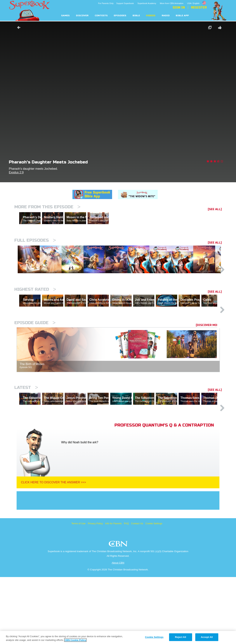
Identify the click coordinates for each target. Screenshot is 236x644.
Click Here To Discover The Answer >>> (54, 549)
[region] (118, 637)
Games (65, 16)
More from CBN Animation (172, 3)
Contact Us (137, 590)
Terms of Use (78, 590)
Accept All (207, 637)
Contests (101, 16)
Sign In (179, 8)
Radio (166, 16)
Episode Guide (35, 374)
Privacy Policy (95, 590)
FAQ (126, 590)
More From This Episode (47, 207)
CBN (119, 612)
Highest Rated (35, 324)
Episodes (120, 16)
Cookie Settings (154, 590)
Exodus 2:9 (16, 172)
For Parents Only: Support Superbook (116, 3)
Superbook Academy (147, 3)
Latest (26, 438)
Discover (82, 16)
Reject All (181, 637)
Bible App (182, 16)
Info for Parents (113, 590)
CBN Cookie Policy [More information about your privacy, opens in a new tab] (75, 640)
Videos (151, 16)
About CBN (118, 630)
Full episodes (35, 256)
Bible (136, 16)
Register (199, 8)
